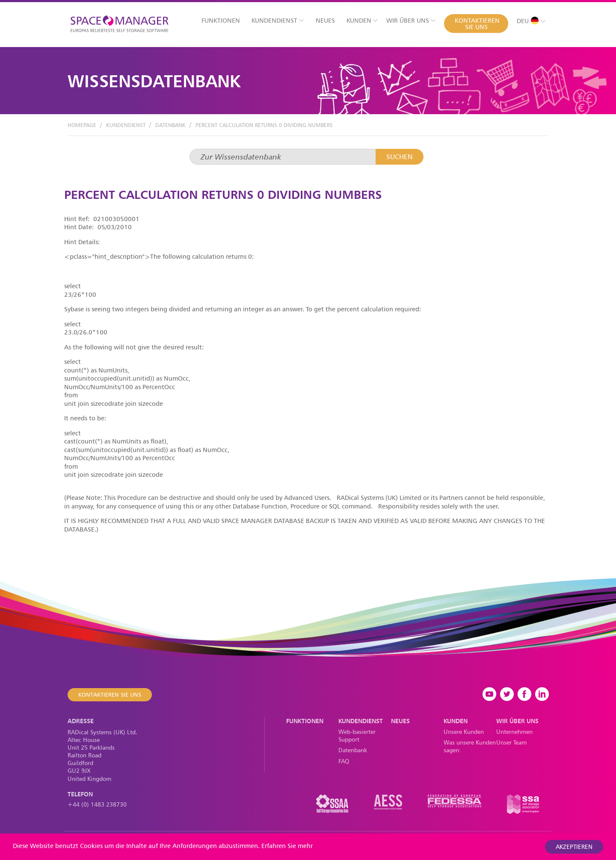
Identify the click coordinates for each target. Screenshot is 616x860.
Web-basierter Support (357, 735)
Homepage (82, 125)
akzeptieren (574, 847)
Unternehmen (514, 731)
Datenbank (170, 125)
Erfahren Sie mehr (287, 846)
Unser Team (511, 742)
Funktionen (221, 20)
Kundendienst (278, 20)
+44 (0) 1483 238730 (97, 804)
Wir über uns (411, 20)
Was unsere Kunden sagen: (470, 746)
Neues (325, 20)
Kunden (362, 20)
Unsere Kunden (464, 731)
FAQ (344, 761)
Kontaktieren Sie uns (477, 24)
